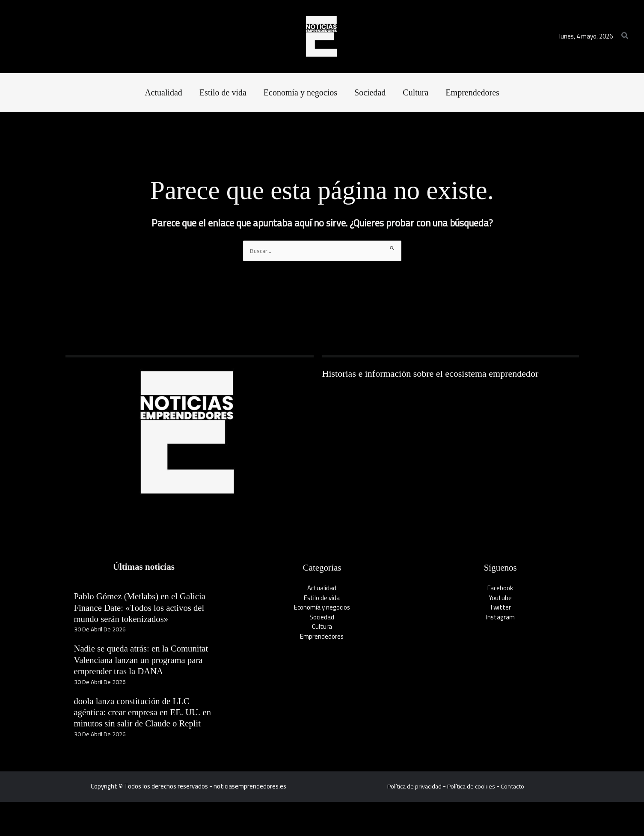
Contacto (515, 821)
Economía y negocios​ (322, 608)
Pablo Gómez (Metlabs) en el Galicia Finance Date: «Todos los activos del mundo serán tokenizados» (137, 613)
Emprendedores (322, 637)
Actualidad (322, 589)
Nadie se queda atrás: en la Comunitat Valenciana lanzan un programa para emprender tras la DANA (135, 677)
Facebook (500, 589)
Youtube (500, 598)
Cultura (322, 627)
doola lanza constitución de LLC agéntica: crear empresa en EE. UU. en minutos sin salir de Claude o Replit (141, 741)
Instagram (500, 617)
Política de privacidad (413, 821)
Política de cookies (472, 821)
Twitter (500, 608)
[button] (625, 37)
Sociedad (322, 617)
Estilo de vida (322, 598)
